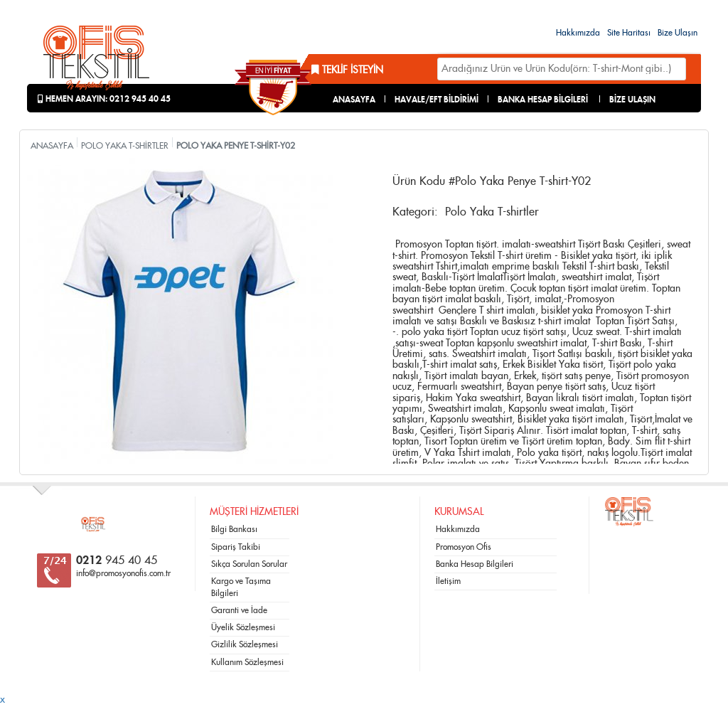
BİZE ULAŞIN (632, 100)
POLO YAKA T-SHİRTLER (125, 146)
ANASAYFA (354, 100)
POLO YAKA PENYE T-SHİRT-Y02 (236, 146)
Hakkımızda (578, 33)
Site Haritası (629, 33)
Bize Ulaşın (678, 33)
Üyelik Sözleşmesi (243, 627)
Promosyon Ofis (464, 547)
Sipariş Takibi (236, 547)
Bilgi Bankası (234, 529)
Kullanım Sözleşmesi (247, 662)
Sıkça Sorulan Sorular (249, 564)
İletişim (448, 581)
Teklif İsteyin (347, 70)
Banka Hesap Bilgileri (475, 564)
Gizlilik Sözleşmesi (245, 644)
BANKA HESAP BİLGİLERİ (543, 100)
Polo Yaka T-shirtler (492, 212)
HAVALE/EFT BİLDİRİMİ (437, 100)
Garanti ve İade (239, 610)
